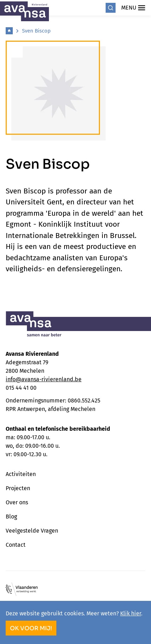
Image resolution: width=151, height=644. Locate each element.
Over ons (17, 502)
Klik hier (131, 613)
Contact (16, 545)
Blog (11, 517)
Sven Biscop (36, 31)
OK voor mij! (31, 628)
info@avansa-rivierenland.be (44, 379)
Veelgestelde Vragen (32, 531)
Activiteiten (21, 474)
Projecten (18, 488)
